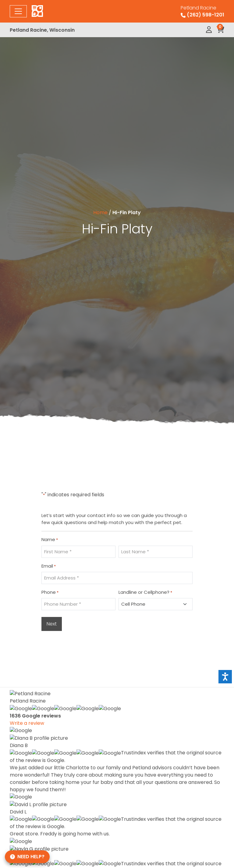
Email (49, 566)
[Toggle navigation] (18, 11)
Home (100, 213)
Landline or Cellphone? (145, 592)
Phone (50, 592)
